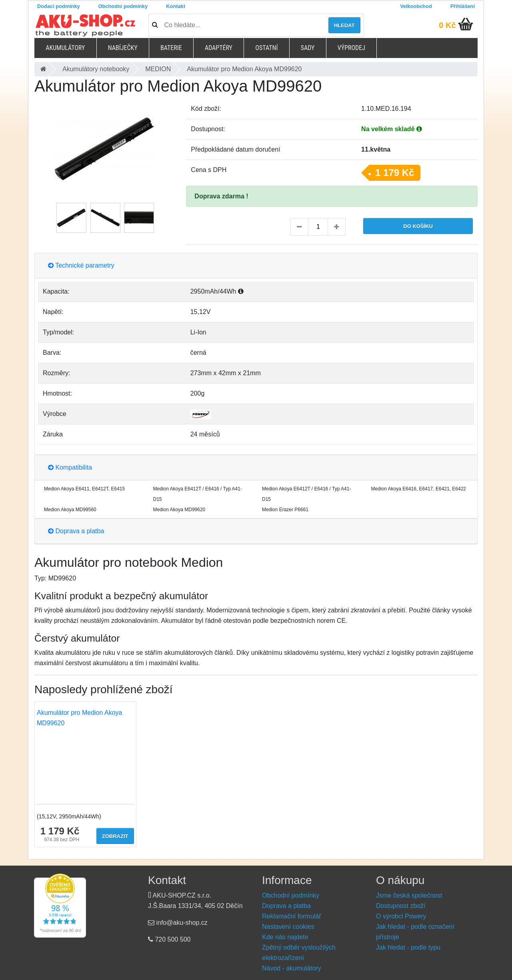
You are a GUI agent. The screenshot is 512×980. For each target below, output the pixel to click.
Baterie (171, 48)
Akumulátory (65, 48)
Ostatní (266, 48)
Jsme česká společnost (409, 895)
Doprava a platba (76, 531)
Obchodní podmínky (123, 6)
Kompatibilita (70, 467)
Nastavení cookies (288, 927)
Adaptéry (219, 48)
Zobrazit (115, 836)
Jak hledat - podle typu (408, 947)
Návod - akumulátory (292, 968)
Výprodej (351, 48)
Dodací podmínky (59, 6)
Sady (308, 48)
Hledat (344, 25)
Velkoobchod (416, 6)
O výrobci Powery (401, 916)
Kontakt (176, 6)
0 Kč (447, 25)
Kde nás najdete (285, 937)
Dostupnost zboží (401, 906)
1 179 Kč (395, 173)
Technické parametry (81, 265)
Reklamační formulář (292, 916)
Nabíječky (123, 48)
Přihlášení (463, 6)
